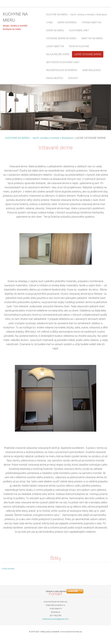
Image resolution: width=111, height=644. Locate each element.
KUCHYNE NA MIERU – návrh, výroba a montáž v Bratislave (39, 138)
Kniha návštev (8, 569)
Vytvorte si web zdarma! (56, 636)
